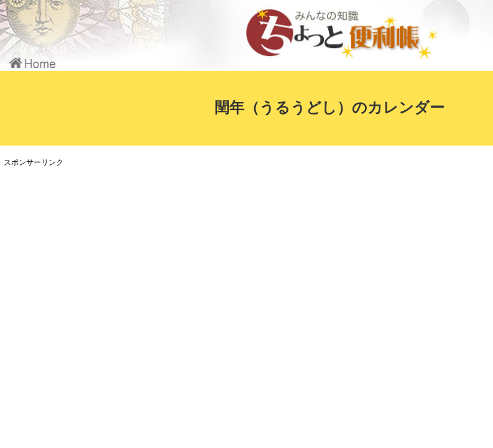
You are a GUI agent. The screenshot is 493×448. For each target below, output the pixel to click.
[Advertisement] (233, 258)
